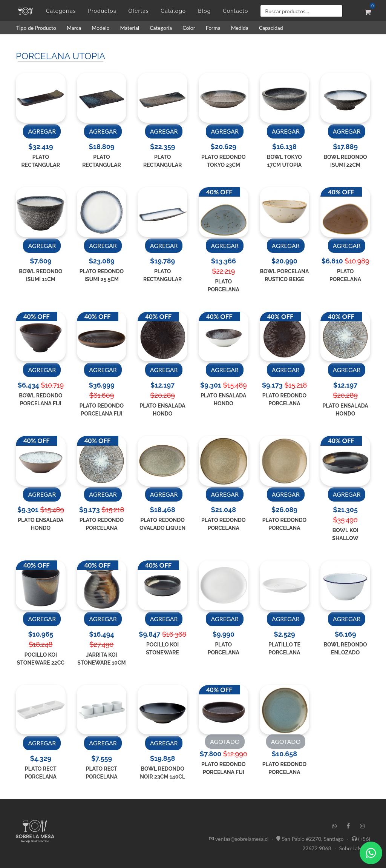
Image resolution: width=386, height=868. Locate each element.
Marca (74, 28)
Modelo (100, 28)
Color (189, 28)
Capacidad (271, 28)
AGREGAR (42, 131)
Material (129, 28)
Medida (240, 28)
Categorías (61, 11)
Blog (204, 11)
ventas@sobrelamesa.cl (242, 838)
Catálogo (174, 11)
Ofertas (138, 11)
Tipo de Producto (36, 28)
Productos (102, 11)
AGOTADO (225, 741)
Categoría (161, 28)
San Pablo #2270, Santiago (313, 838)
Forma (213, 28)
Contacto (235, 11)
